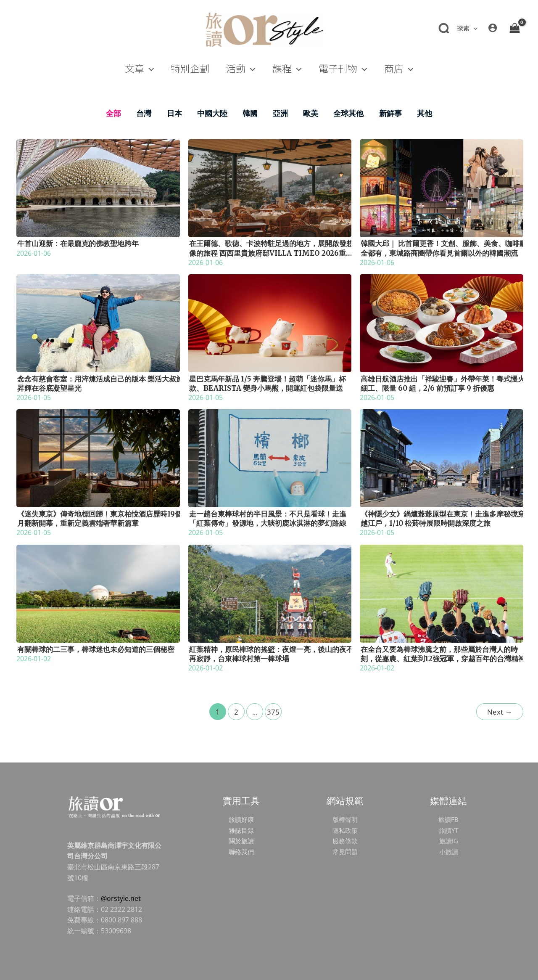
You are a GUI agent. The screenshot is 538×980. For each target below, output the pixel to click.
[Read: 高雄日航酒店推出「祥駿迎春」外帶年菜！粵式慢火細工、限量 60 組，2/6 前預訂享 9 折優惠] (442, 323)
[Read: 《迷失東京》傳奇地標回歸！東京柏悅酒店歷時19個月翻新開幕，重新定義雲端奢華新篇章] (98, 458)
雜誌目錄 (241, 830)
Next (500, 712)
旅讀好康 (241, 819)
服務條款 (345, 841)
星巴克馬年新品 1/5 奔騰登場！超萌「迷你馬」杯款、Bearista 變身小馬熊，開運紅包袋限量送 (268, 384)
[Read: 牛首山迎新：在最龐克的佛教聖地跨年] (98, 187)
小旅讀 (448, 852)
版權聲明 (345, 819)
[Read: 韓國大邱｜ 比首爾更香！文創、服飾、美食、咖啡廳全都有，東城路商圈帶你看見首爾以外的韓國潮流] (442, 187)
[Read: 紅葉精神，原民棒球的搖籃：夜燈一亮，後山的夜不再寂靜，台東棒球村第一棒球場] (270, 593)
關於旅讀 (241, 841)
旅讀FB (448, 819)
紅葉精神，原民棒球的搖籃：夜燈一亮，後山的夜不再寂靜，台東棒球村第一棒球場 (271, 654)
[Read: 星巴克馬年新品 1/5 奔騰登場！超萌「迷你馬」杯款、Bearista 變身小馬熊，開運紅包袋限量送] (270, 323)
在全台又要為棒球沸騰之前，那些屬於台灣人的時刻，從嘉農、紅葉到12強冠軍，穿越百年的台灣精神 (443, 654)
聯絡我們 (241, 852)
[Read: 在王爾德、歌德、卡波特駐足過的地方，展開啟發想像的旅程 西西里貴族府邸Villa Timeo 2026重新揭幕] (270, 187)
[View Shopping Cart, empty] (514, 28)
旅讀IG (448, 841)
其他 (425, 113)
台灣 (144, 113)
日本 (174, 113)
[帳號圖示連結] (493, 28)
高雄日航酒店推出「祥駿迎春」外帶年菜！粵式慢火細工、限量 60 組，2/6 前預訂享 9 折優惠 (443, 384)
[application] (473, 28)
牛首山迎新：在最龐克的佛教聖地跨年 (78, 244)
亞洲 (280, 113)
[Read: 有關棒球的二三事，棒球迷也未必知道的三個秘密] (98, 593)
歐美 (311, 113)
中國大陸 (212, 113)
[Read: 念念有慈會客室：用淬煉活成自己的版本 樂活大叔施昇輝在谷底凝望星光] (98, 323)
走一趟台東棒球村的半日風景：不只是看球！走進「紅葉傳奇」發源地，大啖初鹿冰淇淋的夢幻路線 (268, 519)
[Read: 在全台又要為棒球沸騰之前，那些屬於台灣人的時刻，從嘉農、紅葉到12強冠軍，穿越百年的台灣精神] (442, 593)
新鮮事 (390, 113)
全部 (113, 113)
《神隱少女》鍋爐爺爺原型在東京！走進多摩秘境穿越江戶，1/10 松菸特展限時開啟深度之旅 (443, 519)
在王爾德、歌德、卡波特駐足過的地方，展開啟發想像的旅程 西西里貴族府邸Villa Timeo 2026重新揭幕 (271, 253)
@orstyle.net (121, 898)
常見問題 (345, 852)
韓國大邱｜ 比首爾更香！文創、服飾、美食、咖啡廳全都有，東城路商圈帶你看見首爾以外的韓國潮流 (444, 248)
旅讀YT (448, 830)
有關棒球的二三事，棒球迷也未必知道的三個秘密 (96, 649)
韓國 (250, 113)
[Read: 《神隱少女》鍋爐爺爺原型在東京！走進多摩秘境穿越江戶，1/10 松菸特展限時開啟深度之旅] (442, 458)
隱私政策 (345, 830)
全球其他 (348, 113)
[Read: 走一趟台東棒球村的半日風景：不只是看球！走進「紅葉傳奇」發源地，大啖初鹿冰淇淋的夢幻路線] (270, 458)
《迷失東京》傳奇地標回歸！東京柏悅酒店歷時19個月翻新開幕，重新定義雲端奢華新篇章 (100, 519)
